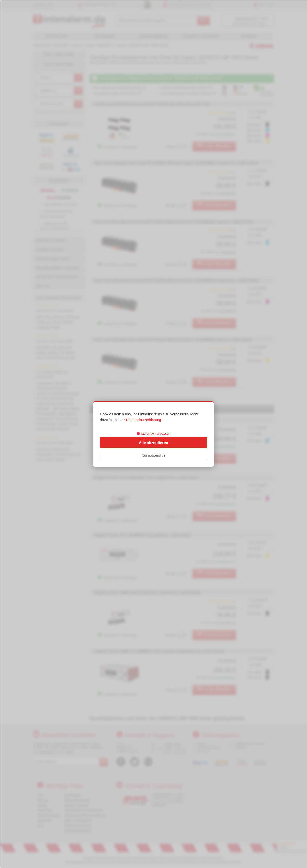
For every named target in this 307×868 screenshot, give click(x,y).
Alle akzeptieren (153, 443)
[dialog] (153, 434)
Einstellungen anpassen (153, 434)
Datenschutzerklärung (144, 420)
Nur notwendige (153, 455)
